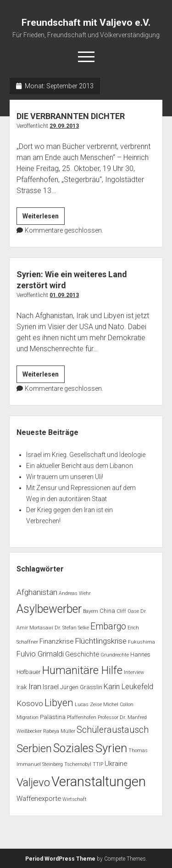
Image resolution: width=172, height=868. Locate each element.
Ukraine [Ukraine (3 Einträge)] (116, 764)
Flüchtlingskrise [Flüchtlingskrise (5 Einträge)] (101, 641)
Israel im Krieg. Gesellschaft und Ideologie (86, 455)
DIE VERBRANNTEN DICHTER (71, 116)
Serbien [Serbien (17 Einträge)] (34, 748)
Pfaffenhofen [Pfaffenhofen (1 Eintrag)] (82, 717)
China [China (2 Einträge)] (107, 611)
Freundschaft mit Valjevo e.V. (86, 23)
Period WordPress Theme (60, 859)
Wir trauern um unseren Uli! (65, 477)
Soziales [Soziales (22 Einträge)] (74, 748)
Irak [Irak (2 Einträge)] (22, 687)
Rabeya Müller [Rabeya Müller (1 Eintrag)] (59, 731)
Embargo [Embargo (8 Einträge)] (108, 626)
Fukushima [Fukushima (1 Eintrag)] (141, 642)
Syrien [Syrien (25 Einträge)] (111, 748)
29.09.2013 (64, 126)
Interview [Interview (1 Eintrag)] (134, 672)
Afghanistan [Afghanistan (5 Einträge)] (37, 592)
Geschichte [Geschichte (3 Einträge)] (82, 654)
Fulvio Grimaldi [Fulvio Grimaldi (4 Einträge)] (40, 654)
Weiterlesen (44, 217)
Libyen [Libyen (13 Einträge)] (59, 702)
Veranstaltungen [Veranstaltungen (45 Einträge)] (99, 782)
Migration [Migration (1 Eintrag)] (28, 717)
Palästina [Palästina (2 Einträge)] (53, 717)
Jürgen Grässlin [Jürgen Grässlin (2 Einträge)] (81, 687)
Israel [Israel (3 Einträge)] (51, 687)
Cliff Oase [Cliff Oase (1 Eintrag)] (128, 611)
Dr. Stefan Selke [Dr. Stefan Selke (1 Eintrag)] (72, 628)
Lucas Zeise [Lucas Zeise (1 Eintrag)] (88, 705)
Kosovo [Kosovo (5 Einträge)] (30, 703)
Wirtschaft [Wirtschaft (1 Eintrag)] (75, 799)
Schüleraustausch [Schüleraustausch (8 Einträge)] (113, 730)
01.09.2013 (64, 295)
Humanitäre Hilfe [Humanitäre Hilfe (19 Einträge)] (82, 670)
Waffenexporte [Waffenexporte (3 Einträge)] (39, 799)
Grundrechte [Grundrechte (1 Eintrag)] (115, 655)
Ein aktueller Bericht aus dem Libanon (80, 466)
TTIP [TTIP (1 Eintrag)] (98, 764)
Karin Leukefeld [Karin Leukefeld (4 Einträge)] (128, 687)
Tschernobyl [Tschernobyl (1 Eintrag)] (78, 764)
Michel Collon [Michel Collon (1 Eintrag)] (118, 705)
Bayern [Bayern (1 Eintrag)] (91, 611)
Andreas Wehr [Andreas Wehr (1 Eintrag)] (75, 593)
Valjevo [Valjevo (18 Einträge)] (33, 782)
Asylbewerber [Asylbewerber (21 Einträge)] (49, 609)
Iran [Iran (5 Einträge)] (35, 686)
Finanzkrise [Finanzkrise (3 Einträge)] (56, 641)
